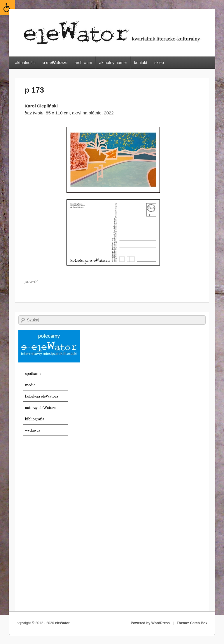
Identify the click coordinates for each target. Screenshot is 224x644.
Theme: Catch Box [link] (192, 623)
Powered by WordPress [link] (150, 623)
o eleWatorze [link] (55, 63)
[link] (8, 8)
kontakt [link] (141, 63)
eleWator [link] (62, 623)
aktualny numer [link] (113, 63)
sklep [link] (159, 63)
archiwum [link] (83, 63)
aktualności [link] (25, 63)
